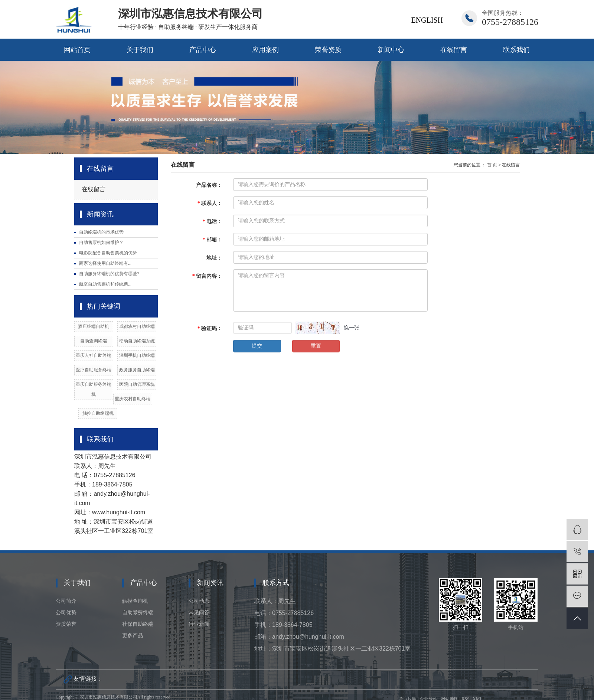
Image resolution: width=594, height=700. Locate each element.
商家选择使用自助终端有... (105, 263)
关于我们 (140, 50)
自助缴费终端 (138, 613)
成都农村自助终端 (137, 326)
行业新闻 (199, 624)
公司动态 (199, 601)
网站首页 (77, 50)
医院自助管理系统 (137, 384)
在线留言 (454, 50)
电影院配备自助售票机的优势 (108, 253)
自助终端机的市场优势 (101, 232)
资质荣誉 (66, 624)
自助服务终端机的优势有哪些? (109, 274)
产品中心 (203, 50)
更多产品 (133, 636)
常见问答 (199, 613)
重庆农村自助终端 (133, 399)
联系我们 (516, 50)
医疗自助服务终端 (94, 370)
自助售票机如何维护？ (101, 242)
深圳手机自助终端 (137, 355)
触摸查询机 (135, 601)
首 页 (492, 165)
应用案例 (265, 50)
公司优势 (66, 613)
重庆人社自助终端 (94, 355)
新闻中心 (391, 50)
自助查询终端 (94, 341)
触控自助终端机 (98, 413)
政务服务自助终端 (137, 370)
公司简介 (66, 601)
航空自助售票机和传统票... (105, 284)
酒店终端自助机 (94, 326)
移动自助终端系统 (137, 341)
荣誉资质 (328, 50)
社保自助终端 (138, 624)
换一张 (352, 328)
